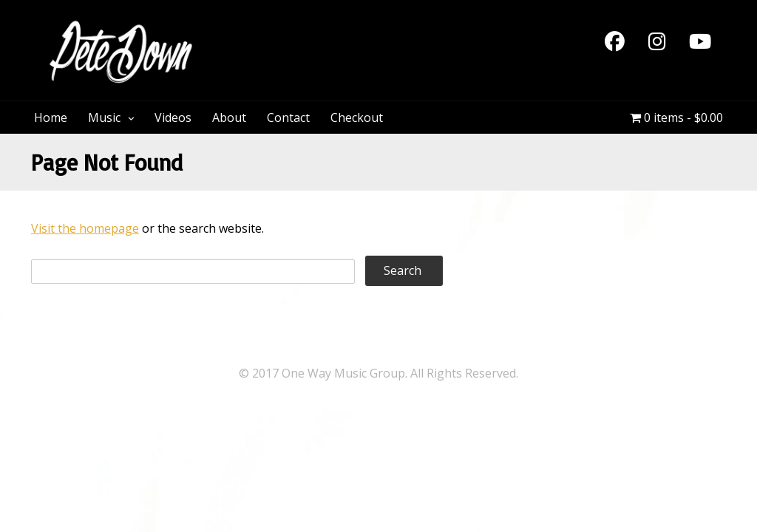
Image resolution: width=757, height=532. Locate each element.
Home (51, 117)
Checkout (357, 117)
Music (104, 117)
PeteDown (267, 28)
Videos (173, 117)
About (229, 117)
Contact (288, 117)
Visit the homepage (85, 228)
